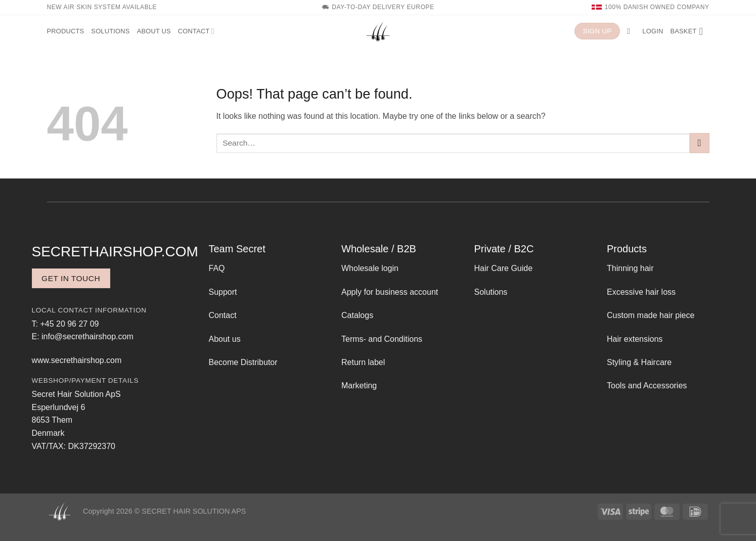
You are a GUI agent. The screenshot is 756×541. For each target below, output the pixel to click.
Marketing (359, 386)
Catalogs (357, 315)
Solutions (110, 31)
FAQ (217, 268)
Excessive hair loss (641, 292)
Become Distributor (243, 362)
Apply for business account (390, 292)
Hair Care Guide (504, 268)
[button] (631, 31)
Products (66, 31)
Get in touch (71, 278)
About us (154, 31)
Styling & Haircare (639, 362)
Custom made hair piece (651, 315)
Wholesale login (370, 268)
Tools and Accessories (647, 386)
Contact (196, 31)
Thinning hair (630, 268)
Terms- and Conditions (382, 339)
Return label (363, 362)
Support (223, 292)
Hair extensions (635, 339)
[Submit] (700, 143)
